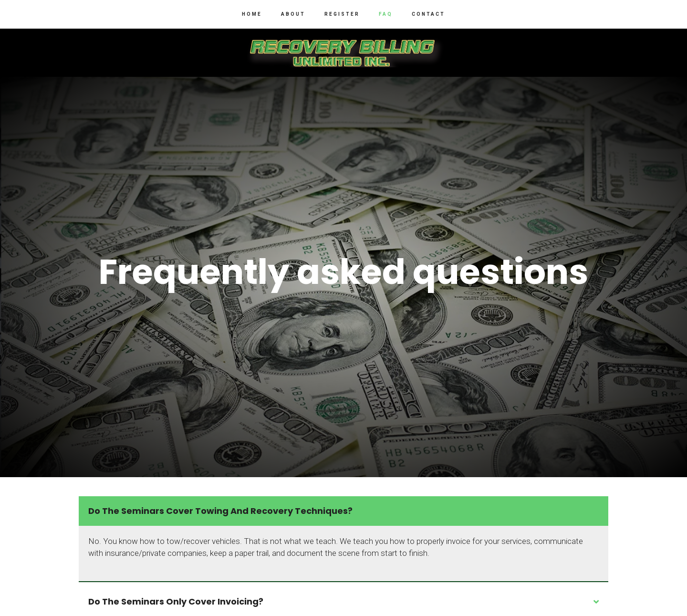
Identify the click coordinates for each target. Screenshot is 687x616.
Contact (428, 14)
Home (252, 14)
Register (342, 14)
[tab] (343, 511)
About (293, 14)
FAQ (386, 14)
